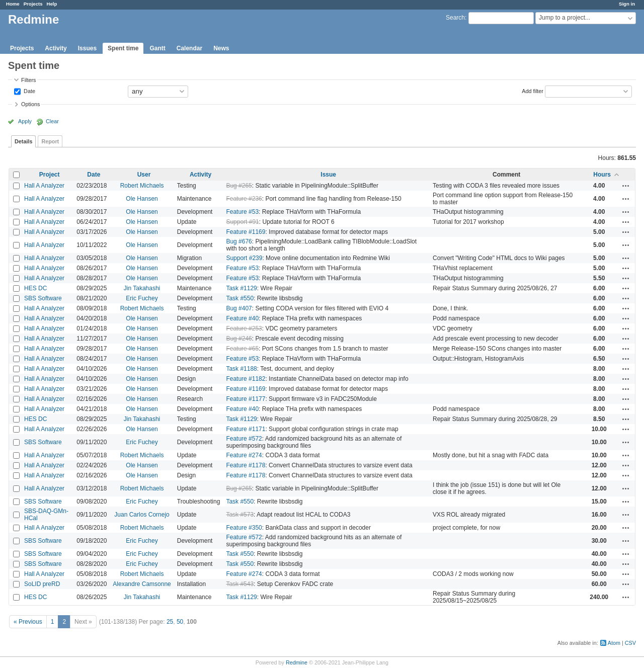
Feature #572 (244, 439)
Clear (52, 121)
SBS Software (43, 298)
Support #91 (242, 222)
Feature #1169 (246, 232)
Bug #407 (239, 308)
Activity (56, 48)
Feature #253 (244, 328)
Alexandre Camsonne (142, 584)
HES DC (35, 288)
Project (50, 175)
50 (180, 622)
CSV (630, 643)
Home (13, 4)
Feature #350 (244, 528)
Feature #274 (244, 455)
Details (23, 141)
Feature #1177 (246, 399)
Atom (614, 643)
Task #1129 (241, 288)
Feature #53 (242, 212)
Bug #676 (239, 241)
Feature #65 (242, 349)
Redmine (297, 662)
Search (455, 18)
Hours (602, 175)
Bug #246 (239, 339)
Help (52, 4)
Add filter (533, 91)
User (144, 175)
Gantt (157, 48)
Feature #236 (244, 199)
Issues (87, 48)
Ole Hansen (142, 199)
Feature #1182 (246, 379)
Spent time (123, 48)
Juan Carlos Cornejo (142, 515)
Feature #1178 (246, 465)
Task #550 (240, 298)
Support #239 (244, 258)
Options (30, 104)
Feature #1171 (246, 429)
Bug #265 (239, 186)
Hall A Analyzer (44, 186)
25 (170, 622)
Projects (33, 4)
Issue (328, 175)
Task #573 (240, 515)
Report (50, 141)
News (221, 48)
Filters (28, 80)
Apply (25, 121)
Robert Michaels (142, 186)
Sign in (627, 4)
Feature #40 (242, 318)
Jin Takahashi (142, 288)
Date (29, 91)
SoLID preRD (42, 584)
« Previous (28, 622)
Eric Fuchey (142, 298)
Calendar (189, 48)
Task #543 (240, 584)
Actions (626, 186)
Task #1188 (241, 369)
